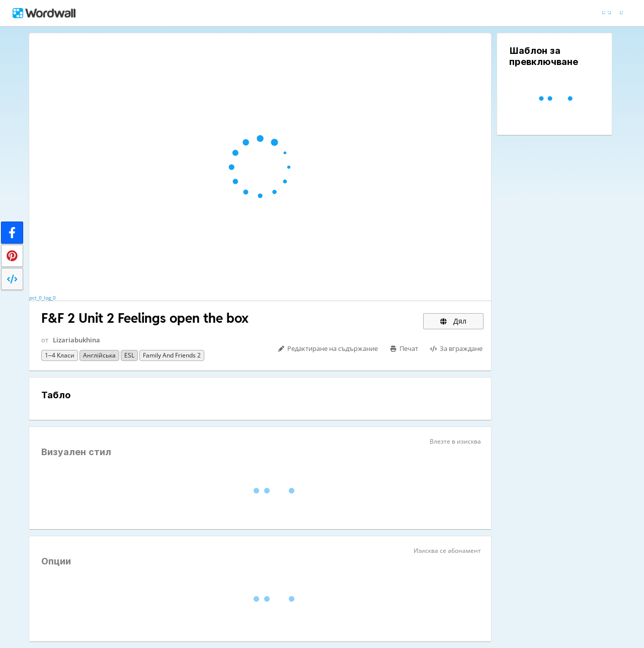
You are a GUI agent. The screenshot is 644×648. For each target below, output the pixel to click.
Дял (453, 321)
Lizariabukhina (76, 340)
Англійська (99, 355)
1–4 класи (60, 355)
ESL (129, 355)
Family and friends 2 (172, 355)
